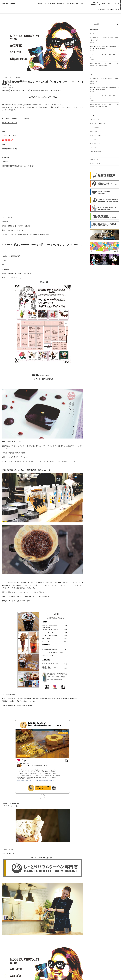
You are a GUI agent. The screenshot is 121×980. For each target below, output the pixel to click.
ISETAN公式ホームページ (10, 124)
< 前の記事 (5, 79)
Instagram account (8, 851)
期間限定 (7, 92)
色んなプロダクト (70, 6)
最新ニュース (38, 6)
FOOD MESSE (96, 171)
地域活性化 (46, 92)
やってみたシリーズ (98, 150)
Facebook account (8, 855)
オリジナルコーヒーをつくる (93, 6)
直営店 (103, 6)
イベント (27, 92)
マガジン (95, 167)
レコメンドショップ (98, 155)
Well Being (95, 125)
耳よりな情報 (36, 92)
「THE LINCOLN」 (8, 696)
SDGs (94, 146)
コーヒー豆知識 (97, 159)
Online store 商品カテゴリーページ (18, 707)
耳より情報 (48, 6)
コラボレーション (57, 92)
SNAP (93, 163)
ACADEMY (95, 134)
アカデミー (82, 6)
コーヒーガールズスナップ (100, 130)
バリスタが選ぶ (17, 92)
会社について (58, 6)
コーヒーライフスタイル (99, 142)
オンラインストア (113, 6)
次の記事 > (20, 79)
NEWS (12, 79)
